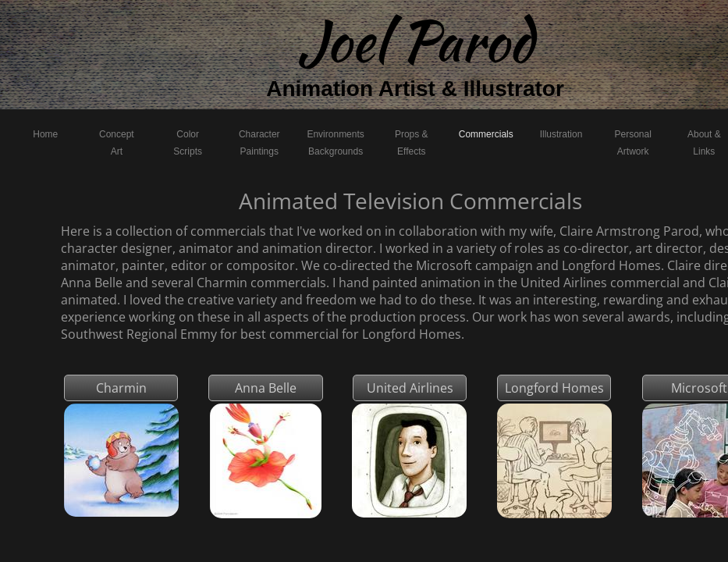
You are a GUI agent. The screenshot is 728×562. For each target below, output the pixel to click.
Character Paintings (259, 143)
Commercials (486, 134)
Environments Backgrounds (335, 143)
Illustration (561, 134)
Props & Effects (412, 143)
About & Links (704, 143)
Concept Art (117, 143)
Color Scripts (188, 143)
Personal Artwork (633, 143)
